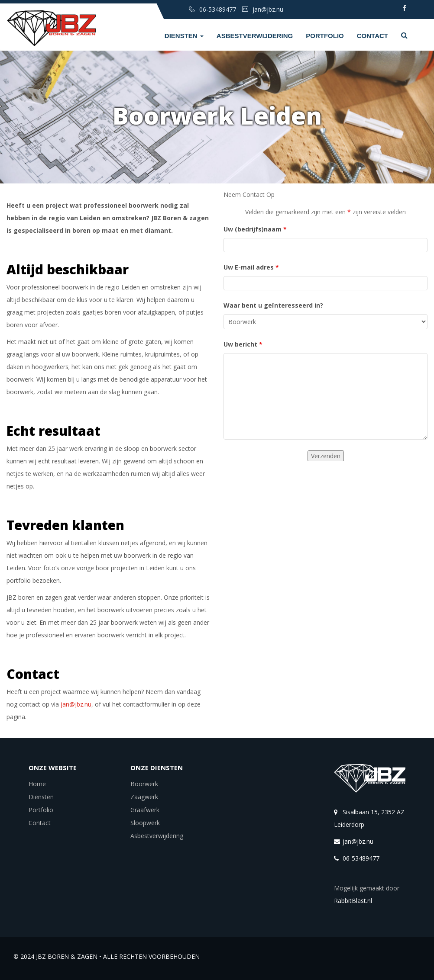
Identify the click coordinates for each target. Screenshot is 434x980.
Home (37, 784)
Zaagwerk (144, 797)
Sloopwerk (145, 823)
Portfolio (325, 36)
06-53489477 (361, 858)
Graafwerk (145, 810)
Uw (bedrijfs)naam (255, 229)
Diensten (184, 36)
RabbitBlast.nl (353, 901)
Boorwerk (144, 784)
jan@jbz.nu (76, 704)
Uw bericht (243, 344)
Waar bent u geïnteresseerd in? (273, 305)
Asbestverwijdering (255, 36)
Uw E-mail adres (251, 267)
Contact (372, 36)
